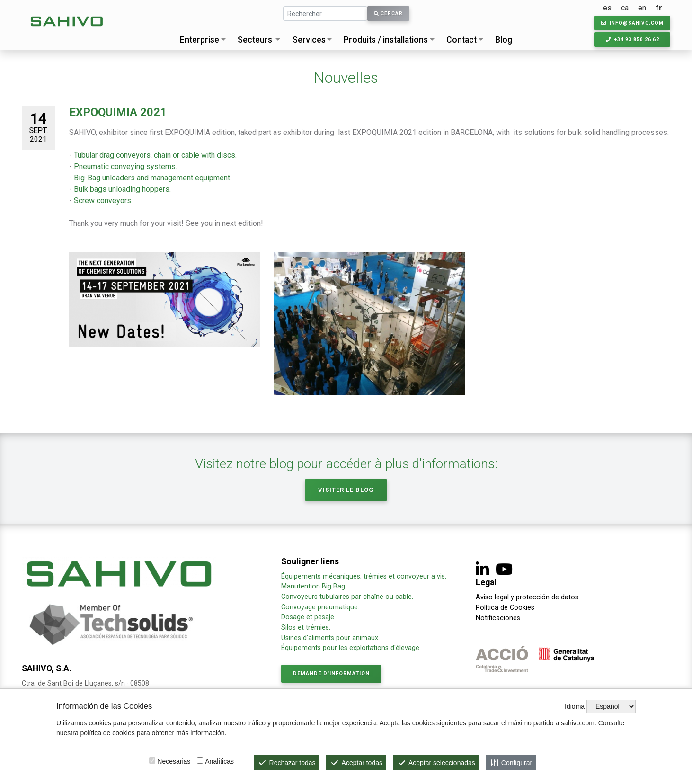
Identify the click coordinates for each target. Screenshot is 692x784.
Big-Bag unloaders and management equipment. (153, 178)
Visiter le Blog (346, 490)
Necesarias (174, 761)
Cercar (388, 13)
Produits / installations (386, 40)
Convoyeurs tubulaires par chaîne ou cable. (347, 597)
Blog (504, 40)
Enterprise (200, 40)
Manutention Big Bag (313, 586)
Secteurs (255, 40)
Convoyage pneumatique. (320, 607)
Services (309, 40)
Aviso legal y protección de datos (527, 597)
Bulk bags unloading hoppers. (122, 189)
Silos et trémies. (306, 628)
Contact (461, 40)
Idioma (575, 706)
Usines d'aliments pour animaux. (331, 638)
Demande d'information (331, 673)
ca (625, 8)
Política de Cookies (505, 608)
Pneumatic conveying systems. (124, 166)
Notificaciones (498, 618)
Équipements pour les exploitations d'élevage (350, 648)
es (607, 8)
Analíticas (219, 761)
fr (659, 8)
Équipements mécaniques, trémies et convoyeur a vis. (364, 576)
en (642, 8)
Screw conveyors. (103, 200)
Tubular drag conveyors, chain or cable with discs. (155, 155)
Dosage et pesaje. (308, 617)
